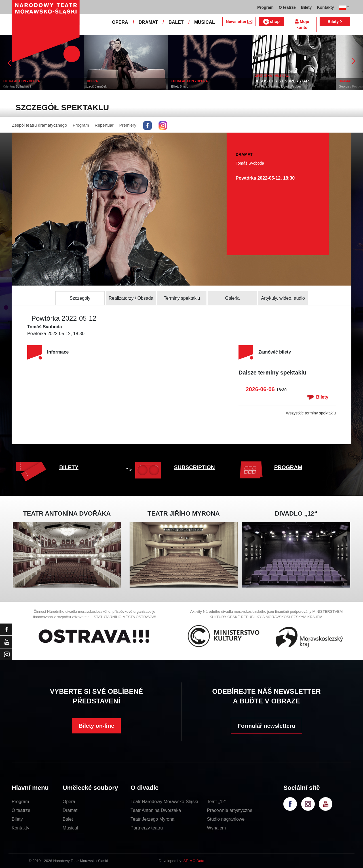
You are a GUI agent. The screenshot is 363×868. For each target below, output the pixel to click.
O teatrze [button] (287, 7)
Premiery (128, 125)
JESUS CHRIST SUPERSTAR (282, 81)
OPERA (120, 22)
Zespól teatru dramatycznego (39, 125)
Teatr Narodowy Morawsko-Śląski (164, 802)
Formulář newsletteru (266, 726)
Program (81, 125)
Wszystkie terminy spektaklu (311, 413)
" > (145, 470)
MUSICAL (205, 22)
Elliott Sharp (180, 86)
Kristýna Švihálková (17, 86)
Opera (69, 802)
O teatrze (21, 810)
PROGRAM (288, 467)
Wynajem (217, 828)
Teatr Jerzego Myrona (152, 819)
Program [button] (265, 7)
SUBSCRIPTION (195, 467)
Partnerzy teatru (147, 828)
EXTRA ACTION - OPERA (21, 81)
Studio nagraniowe (226, 819)
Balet (68, 819)
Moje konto (302, 25)
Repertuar (104, 125)
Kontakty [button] (326, 7)
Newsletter (239, 22)
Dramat (70, 810)
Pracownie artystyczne (230, 810)
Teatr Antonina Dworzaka (156, 810)
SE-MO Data (194, 861)
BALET (176, 22)
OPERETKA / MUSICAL (272, 76)
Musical (70, 828)
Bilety (335, 22)
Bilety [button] (306, 7)
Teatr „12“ (217, 802)
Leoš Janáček (97, 86)
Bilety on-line (96, 726)
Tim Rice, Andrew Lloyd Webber (278, 86)
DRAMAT (148, 22)
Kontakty (20, 828)
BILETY (69, 467)
